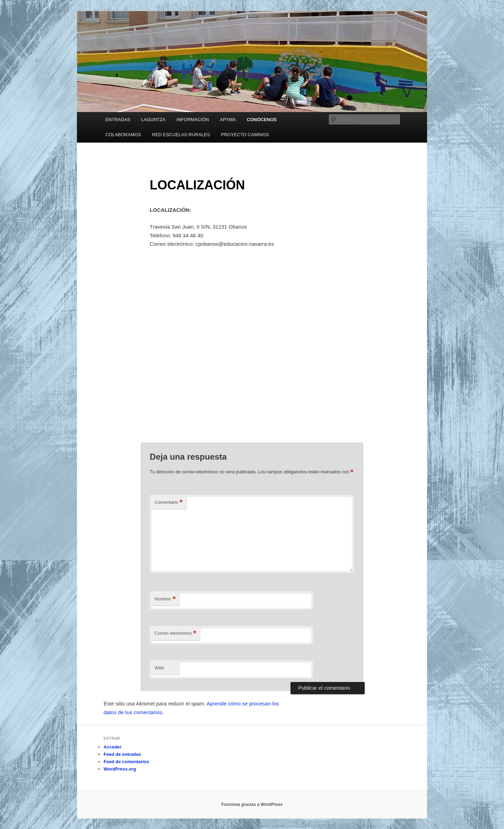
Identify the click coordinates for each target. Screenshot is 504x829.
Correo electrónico (176, 633)
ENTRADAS (118, 120)
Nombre (165, 599)
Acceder (113, 747)
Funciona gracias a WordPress (252, 804)
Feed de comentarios (126, 762)
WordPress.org (120, 769)
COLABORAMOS (123, 135)
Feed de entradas (122, 754)
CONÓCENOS (262, 120)
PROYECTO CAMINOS (245, 135)
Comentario (169, 503)
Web (159, 668)
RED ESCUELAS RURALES (181, 135)
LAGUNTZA (153, 120)
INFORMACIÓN (192, 120)
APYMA (228, 120)
